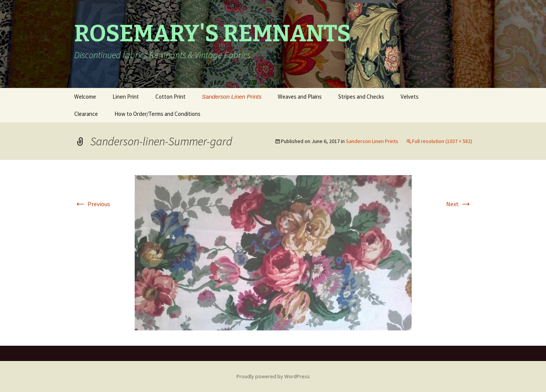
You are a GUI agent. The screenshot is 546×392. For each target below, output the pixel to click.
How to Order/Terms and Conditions (157, 114)
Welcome (85, 97)
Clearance (86, 114)
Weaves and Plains (300, 97)
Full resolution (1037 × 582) (442, 141)
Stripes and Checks (361, 97)
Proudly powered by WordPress (273, 376)
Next (459, 204)
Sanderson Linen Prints (232, 97)
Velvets (410, 97)
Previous (92, 204)
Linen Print (126, 97)
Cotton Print (170, 97)
